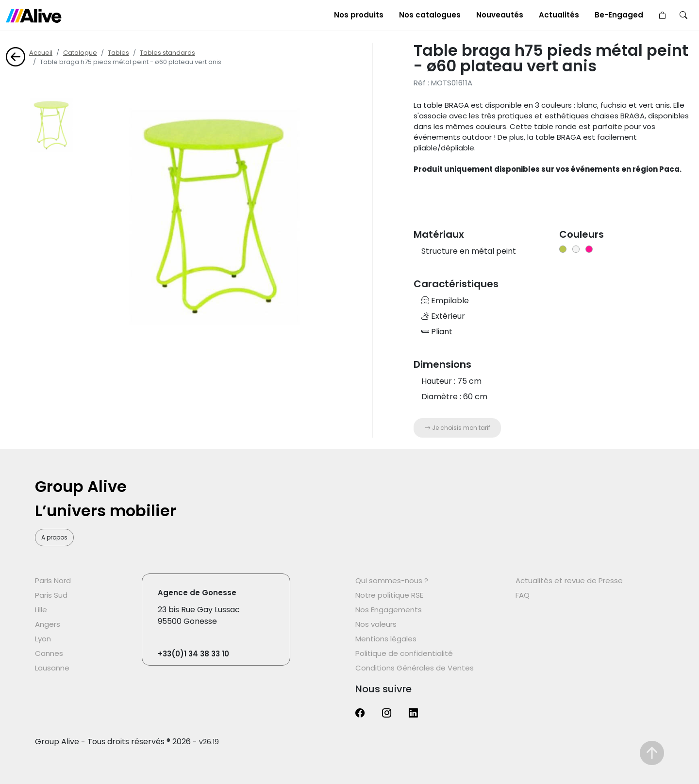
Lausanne (52, 668)
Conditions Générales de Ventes (415, 668)
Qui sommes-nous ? (392, 580)
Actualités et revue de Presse (569, 580)
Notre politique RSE (389, 595)
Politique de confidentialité (404, 653)
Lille (41, 610)
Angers (48, 624)
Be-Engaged (619, 15)
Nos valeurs (376, 624)
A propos (54, 537)
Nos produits (359, 15)
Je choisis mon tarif (458, 428)
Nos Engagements (389, 610)
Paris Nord (53, 580)
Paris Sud (51, 595)
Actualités (559, 15)
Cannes (49, 653)
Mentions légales (386, 639)
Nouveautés (500, 15)
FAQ (523, 595)
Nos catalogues (430, 15)
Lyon (43, 639)
